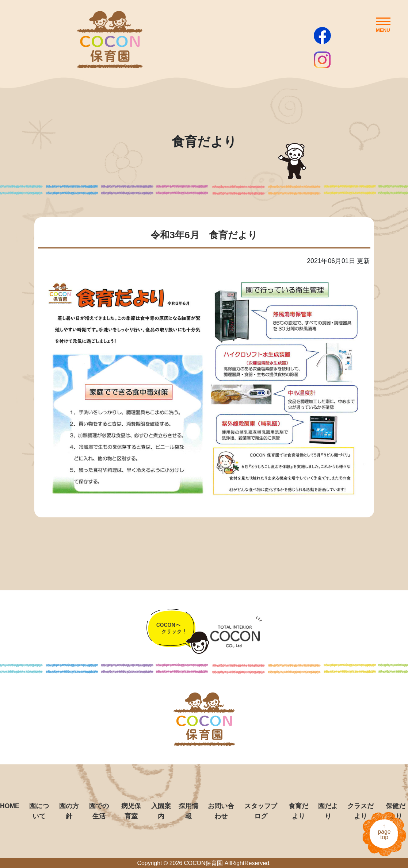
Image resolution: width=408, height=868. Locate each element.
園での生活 (99, 811)
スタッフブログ (261, 811)
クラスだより (361, 811)
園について (39, 811)
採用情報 (188, 811)
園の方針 (69, 811)
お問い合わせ (221, 811)
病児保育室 (131, 811)
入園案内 (161, 811)
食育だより (298, 811)
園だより (328, 811)
